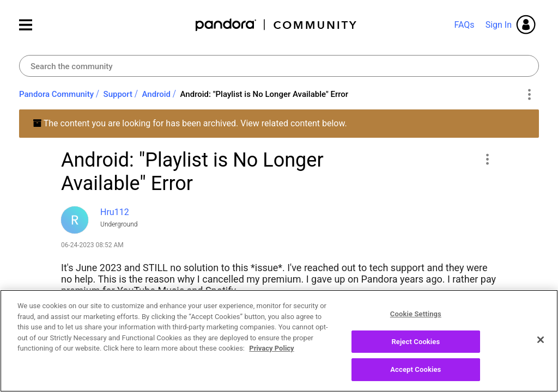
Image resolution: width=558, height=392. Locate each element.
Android (157, 94)
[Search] (279, 66)
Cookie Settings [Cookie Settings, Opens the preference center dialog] (416, 320)
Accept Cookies (416, 376)
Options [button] (529, 95)
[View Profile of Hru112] (115, 212)
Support (118, 94)
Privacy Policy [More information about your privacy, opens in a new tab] (271, 355)
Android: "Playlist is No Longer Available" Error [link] (265, 94)
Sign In (499, 25)
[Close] (541, 346)
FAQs (464, 25)
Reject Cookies (416, 348)
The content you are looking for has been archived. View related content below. (190, 123)
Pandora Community (277, 25)
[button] (487, 159)
